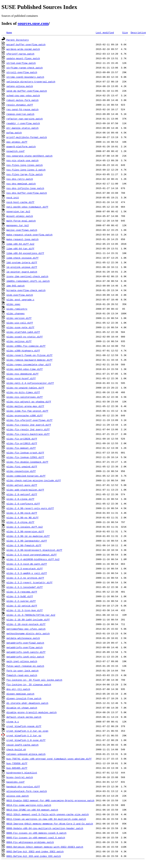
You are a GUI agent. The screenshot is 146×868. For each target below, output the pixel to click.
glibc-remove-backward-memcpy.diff (29, 360)
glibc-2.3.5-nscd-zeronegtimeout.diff (32, 555)
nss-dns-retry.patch (20, 179)
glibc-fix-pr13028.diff (22, 439)
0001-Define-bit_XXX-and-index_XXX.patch (34, 856)
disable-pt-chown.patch (22, 708)
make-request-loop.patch (22, 239)
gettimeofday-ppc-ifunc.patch (26, 629)
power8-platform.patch (21, 146)
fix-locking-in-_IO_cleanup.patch (29, 684)
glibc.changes (15, 313)
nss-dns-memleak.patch (21, 184)
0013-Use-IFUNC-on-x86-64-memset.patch (32, 810)
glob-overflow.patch (20, 295)
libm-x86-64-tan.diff (20, 248)
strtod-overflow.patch (21, 63)
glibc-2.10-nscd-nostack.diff (26, 624)
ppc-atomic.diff (17, 142)
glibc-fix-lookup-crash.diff (25, 453)
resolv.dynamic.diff (20, 105)
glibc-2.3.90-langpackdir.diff (27, 541)
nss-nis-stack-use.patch (22, 160)
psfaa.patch (14, 133)
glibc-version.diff (19, 318)
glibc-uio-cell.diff (20, 323)
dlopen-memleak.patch (20, 694)
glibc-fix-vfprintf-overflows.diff (29, 420)
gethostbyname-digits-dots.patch (28, 633)
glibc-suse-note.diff (20, 327)
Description (138, 32)
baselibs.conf (15, 782)
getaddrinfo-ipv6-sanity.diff (26, 652)
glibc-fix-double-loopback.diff (27, 462)
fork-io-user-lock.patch (22, 671)
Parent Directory (18, 40)
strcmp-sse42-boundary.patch (25, 77)
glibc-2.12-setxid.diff (22, 606)
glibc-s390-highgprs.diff (23, 351)
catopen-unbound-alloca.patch (26, 754)
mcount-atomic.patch (20, 216)
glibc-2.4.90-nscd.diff (22, 513)
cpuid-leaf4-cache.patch (22, 745)
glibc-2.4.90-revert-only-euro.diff (30, 508)
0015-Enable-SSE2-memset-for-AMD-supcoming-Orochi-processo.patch (50, 800)
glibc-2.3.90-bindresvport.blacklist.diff (34, 550)
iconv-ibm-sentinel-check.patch (27, 276)
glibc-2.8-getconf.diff (22, 494)
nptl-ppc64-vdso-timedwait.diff (27, 207)
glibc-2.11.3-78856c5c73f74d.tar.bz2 (31, 615)
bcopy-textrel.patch (20, 777)
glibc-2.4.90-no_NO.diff (22, 517)
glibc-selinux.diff (19, 341)
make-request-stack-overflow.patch (29, 235)
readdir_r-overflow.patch (23, 123)
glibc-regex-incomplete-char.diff (29, 364)
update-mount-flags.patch (23, 58)
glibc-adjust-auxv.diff (22, 485)
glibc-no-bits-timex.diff (23, 392)
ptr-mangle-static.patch (22, 128)
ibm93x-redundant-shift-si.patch (28, 281)
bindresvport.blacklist (22, 773)
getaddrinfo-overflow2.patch (25, 643)
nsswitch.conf (15, 151)
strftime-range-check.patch (25, 68)
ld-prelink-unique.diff (22, 267)
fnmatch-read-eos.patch (22, 675)
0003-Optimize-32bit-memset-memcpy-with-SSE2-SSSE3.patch (45, 847)
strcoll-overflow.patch (22, 72)
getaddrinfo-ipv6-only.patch (25, 657)
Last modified (105, 32)
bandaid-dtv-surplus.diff (23, 786)
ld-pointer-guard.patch (22, 272)
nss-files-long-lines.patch (25, 165)
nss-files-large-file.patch (25, 174)
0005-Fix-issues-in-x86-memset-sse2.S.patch (36, 837)
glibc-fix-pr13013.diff (22, 443)
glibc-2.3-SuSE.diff (20, 596)
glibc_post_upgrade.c (20, 300)
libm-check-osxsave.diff (22, 258)
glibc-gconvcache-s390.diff (25, 415)
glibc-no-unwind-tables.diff (25, 388)
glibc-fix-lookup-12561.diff (25, 457)
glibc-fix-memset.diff (21, 448)
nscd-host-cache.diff (20, 202)
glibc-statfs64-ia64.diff (23, 332)
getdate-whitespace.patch (23, 638)
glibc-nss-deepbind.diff (22, 374)
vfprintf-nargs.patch (20, 54)
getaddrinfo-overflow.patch (25, 647)
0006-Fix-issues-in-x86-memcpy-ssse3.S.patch (36, 833)
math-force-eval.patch (21, 221)
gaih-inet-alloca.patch (22, 661)
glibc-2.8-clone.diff (20, 499)
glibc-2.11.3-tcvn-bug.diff (25, 610)
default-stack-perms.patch (24, 717)
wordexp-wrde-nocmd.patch (23, 49)
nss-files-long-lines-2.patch (26, 170)
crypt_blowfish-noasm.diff (24, 726)
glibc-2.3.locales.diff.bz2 (25, 527)
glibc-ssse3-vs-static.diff (25, 337)
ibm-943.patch (15, 286)
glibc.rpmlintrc (17, 309)
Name (9, 32)
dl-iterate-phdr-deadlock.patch (27, 703)
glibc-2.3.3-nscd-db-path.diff (27, 564)
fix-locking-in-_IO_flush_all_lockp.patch (34, 680)
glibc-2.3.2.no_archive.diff (25, 578)
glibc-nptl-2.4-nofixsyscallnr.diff (30, 383)
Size (125, 32)
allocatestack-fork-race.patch (27, 791)
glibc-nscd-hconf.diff (21, 378)
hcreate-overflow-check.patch (26, 290)
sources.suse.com (33, 23)
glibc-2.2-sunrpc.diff (21, 601)
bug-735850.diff (17, 763)
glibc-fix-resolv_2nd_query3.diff (29, 425)
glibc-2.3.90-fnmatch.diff (24, 545)
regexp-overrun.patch (20, 114)
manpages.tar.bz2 (18, 225)
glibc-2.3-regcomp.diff (22, 592)
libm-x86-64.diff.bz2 (20, 244)
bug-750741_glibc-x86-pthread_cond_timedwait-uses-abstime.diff (49, 759)
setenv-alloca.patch (20, 86)
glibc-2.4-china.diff (20, 522)
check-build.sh (16, 749)
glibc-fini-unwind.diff (22, 466)
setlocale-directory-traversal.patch (31, 82)
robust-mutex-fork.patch (22, 100)
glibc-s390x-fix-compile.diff (26, 346)
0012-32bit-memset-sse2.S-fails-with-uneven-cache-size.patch (48, 814)
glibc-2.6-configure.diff (23, 504)
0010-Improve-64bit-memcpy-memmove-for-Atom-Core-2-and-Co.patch (50, 824)
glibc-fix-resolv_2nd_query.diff (28, 429)
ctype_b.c (13, 722)
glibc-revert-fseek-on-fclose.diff (29, 355)
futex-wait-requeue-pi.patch (25, 666)
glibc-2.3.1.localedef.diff (25, 587)
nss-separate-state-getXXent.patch (29, 156)
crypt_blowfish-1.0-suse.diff (26, 740)
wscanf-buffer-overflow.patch (26, 44)
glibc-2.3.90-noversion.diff (25, 531)
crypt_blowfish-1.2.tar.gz (24, 735)
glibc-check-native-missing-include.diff (34, 480)
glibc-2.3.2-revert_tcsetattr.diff (29, 582)
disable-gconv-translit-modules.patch (32, 712)
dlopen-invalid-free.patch (24, 698)
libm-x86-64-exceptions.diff (25, 253)
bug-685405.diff (17, 768)
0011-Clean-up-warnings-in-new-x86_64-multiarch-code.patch (46, 819)
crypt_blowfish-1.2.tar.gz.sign (27, 731)
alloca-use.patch (18, 796)
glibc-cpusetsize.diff (21, 471)
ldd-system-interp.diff (22, 262)
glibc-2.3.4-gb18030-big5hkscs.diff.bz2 (33, 559)
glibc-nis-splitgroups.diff (25, 397)
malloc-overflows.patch (22, 230)
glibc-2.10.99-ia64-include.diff (28, 620)
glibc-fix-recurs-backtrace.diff (28, 434)
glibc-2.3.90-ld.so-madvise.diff (28, 536)
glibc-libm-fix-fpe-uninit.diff (27, 411)
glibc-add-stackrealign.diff (25, 490)
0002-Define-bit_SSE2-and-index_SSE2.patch (35, 851)
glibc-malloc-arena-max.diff (25, 406)
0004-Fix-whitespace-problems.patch (30, 842)
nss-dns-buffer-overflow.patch (27, 193)
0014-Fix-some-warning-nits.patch (29, 805)
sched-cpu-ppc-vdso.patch (23, 95)
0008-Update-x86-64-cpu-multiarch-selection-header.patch (45, 828)
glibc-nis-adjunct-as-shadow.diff (29, 402)
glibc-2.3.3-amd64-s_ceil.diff (27, 573)
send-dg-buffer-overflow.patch (27, 91)
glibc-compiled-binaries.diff (26, 476)
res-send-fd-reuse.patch (22, 109)
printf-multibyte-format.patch (27, 137)
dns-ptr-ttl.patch (18, 689)
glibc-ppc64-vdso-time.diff (25, 369)
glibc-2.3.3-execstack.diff (25, 568)
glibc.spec (13, 304)
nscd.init (13, 197)
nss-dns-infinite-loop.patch (25, 188)
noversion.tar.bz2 (18, 211)
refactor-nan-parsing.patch (25, 119)
